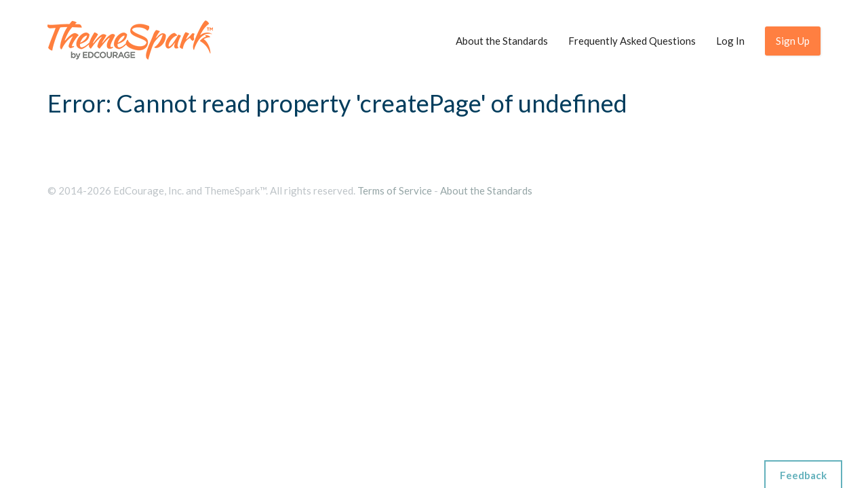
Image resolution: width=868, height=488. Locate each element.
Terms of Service (395, 190)
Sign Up (793, 41)
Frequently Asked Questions (632, 41)
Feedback (803, 475)
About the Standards (502, 41)
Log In (730, 41)
